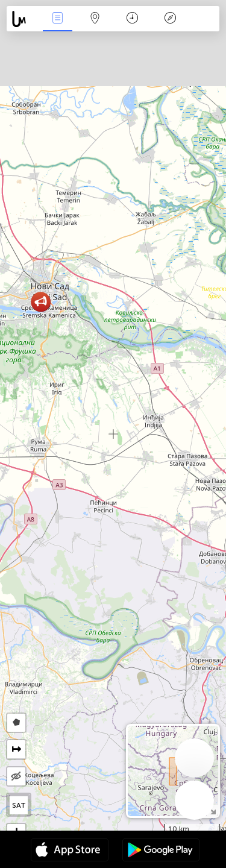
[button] (41, 302)
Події (57, 19)
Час (132, 19)
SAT (19, 805)
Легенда (170, 19)
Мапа (95, 19)
